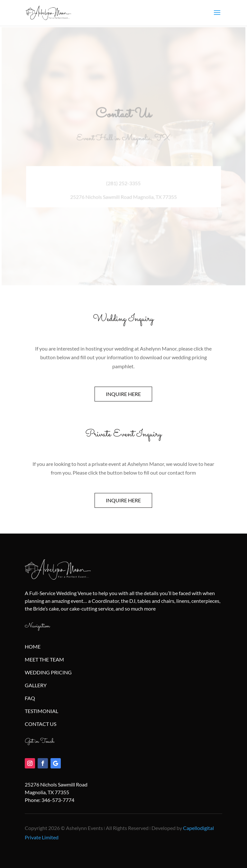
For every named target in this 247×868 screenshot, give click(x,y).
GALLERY (36, 685)
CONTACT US (41, 724)
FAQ (30, 698)
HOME (33, 646)
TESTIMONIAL (41, 711)
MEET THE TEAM (44, 659)
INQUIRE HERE (123, 394)
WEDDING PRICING (48, 672)
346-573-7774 (58, 800)
